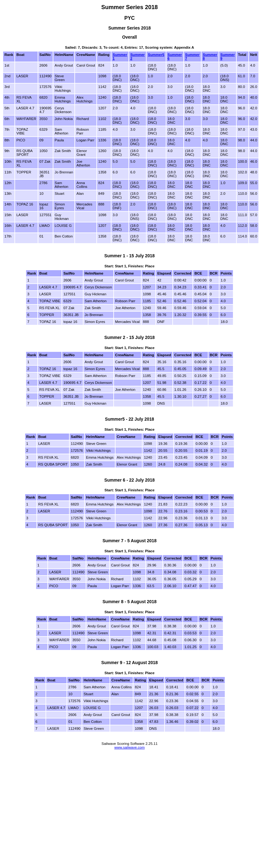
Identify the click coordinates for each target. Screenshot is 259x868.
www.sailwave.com (129, 747)
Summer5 (156, 55)
